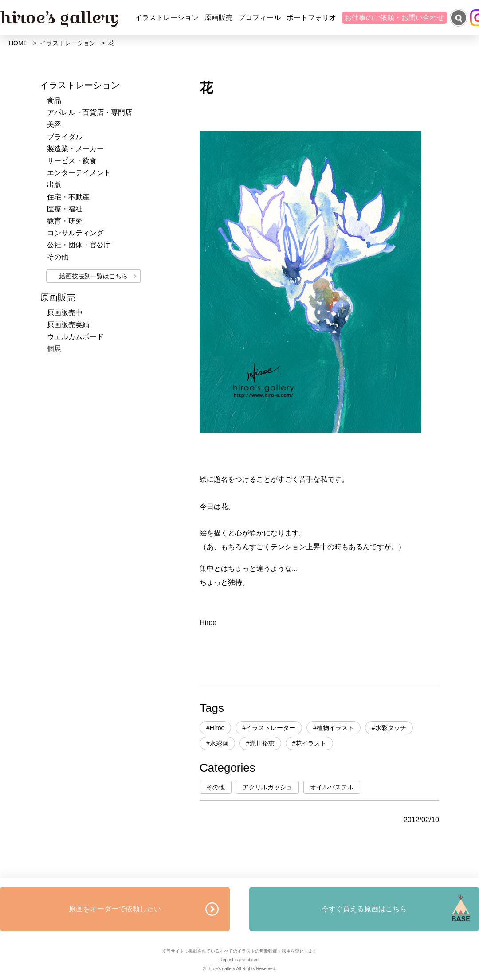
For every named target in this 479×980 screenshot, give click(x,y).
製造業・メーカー (75, 149)
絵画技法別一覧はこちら (94, 276)
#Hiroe (215, 728)
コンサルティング (75, 233)
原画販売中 (65, 313)
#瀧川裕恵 (260, 743)
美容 (54, 124)
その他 (216, 787)
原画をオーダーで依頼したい (115, 909)
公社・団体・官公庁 (79, 245)
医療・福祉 (65, 209)
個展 (54, 349)
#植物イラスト (334, 728)
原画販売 (219, 18)
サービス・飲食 (72, 161)
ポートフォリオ (311, 18)
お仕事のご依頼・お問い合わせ (394, 18)
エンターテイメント (79, 173)
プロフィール (259, 18)
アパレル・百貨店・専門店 (90, 112)
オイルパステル (332, 787)
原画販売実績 (68, 325)
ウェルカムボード (75, 337)
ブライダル (65, 137)
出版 (54, 185)
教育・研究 (65, 221)
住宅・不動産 (68, 197)
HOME (18, 43)
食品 (54, 100)
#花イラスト (310, 743)
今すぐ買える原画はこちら (364, 909)
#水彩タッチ (389, 728)
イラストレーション (167, 18)
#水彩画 (217, 743)
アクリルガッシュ (267, 787)
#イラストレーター (269, 728)
